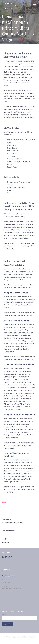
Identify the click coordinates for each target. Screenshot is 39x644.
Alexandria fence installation (17, 320)
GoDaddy (19, 640)
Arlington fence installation (16, 293)
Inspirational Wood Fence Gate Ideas (12, 523)
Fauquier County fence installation (19, 414)
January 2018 (6, 543)
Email (4, 615)
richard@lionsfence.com (9, 576)
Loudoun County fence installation (19, 364)
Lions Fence (8, 3)
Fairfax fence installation (14, 265)
